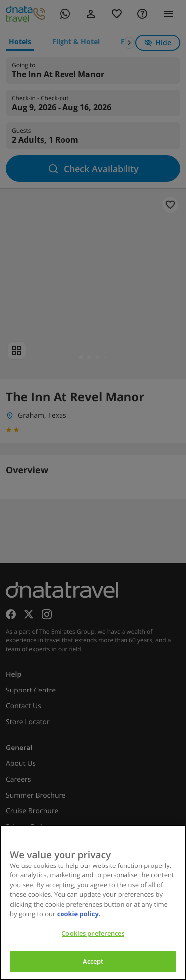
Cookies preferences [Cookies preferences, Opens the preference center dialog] (93, 933)
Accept (93, 961)
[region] (93, 902)
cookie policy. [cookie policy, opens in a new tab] (79, 914)
